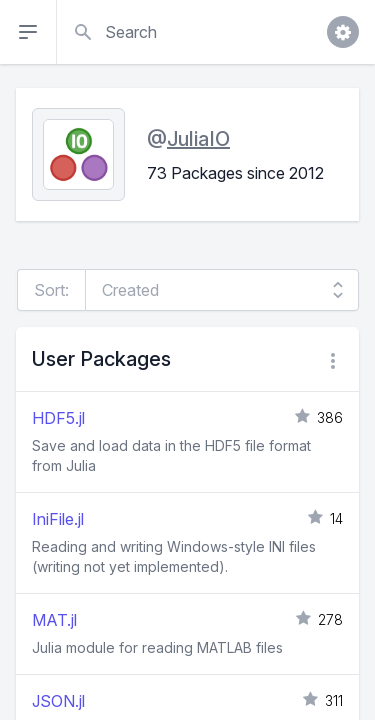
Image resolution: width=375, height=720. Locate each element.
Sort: (51, 290)
